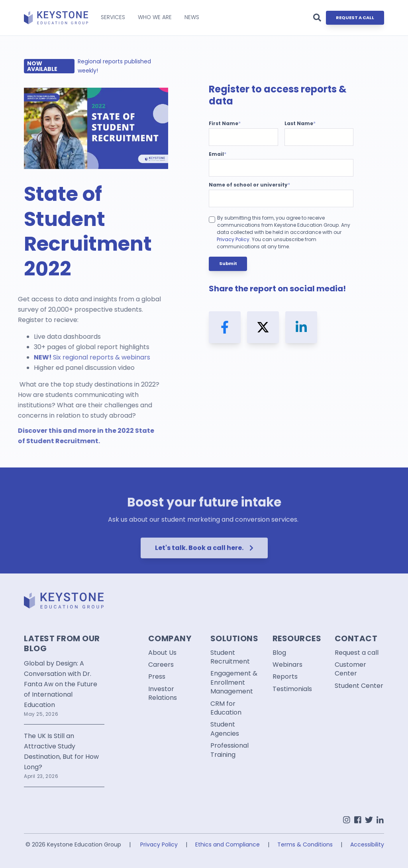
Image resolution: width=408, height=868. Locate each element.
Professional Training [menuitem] (229, 750)
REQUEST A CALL (355, 18)
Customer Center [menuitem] (350, 669)
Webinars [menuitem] (287, 665)
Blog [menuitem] (279, 653)
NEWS (192, 17)
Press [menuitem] (157, 677)
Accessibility (367, 844)
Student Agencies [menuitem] (225, 729)
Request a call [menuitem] (357, 653)
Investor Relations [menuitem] (163, 693)
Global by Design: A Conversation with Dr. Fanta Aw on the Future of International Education (61, 684)
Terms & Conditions (305, 844)
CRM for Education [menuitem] (226, 708)
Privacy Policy (233, 239)
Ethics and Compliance (228, 844)
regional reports (61, 357)
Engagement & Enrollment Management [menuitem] (234, 682)
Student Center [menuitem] (359, 686)
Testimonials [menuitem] (292, 689)
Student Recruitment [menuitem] (230, 657)
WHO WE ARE (155, 17)
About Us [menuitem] (162, 653)
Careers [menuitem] (161, 665)
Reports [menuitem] (285, 677)
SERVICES (113, 17)
